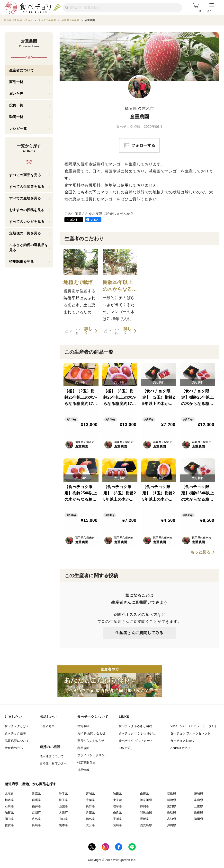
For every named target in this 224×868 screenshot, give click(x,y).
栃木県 (9, 800)
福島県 (172, 794)
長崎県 (36, 825)
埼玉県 (63, 800)
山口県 (63, 819)
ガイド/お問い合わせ (91, 733)
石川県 (9, 806)
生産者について (22, 70)
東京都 (118, 800)
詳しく (88, 331)
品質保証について (17, 741)
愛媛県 (145, 819)
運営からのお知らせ (91, 741)
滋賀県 (9, 813)
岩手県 (63, 794)
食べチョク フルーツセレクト (191, 733)
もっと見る (201, 552)
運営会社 (83, 726)
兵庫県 (90, 813)
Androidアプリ (180, 748)
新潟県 (172, 800)
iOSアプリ (126, 748)
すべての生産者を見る (27, 187)
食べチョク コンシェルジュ (138, 733)
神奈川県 (146, 800)
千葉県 (90, 800)
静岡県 (145, 806)
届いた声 (16, 94)
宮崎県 (118, 825)
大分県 (90, 825)
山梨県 (63, 806)
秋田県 (118, 794)
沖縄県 (172, 825)
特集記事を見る (22, 262)
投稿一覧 (16, 105)
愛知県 (172, 806)
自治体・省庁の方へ (53, 764)
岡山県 (9, 819)
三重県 (199, 806)
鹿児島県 (146, 825)
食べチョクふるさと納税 (135, 726)
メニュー (212, 8)
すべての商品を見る (25, 175)
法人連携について (52, 756)
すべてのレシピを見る (27, 222)
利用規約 (83, 748)
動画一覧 (16, 117)
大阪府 (63, 813)
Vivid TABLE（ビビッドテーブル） (194, 726)
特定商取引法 (86, 763)
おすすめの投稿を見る (27, 210)
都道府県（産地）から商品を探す (31, 784)
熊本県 (63, 825)
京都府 (36, 813)
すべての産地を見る (25, 198)
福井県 (36, 806)
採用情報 (83, 770)
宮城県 (90, 794)
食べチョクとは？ (17, 726)
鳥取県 (172, 813)
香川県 (118, 819)
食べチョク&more (183, 741)
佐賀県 (9, 825)
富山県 (199, 800)
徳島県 (90, 819)
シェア (95, 220)
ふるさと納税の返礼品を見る (29, 247)
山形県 (145, 794)
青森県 (36, 794)
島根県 (199, 813)
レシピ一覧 (18, 129)
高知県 (172, 819)
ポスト (74, 220)
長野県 (90, 806)
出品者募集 (47, 726)
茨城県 (199, 794)
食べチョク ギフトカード (136, 741)
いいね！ (73, 331)
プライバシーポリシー (92, 755)
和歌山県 (146, 813)
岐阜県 (118, 806)
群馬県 (36, 800)
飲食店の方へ (14, 748)
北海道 (9, 794)
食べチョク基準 (15, 733)
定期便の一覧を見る (25, 233)
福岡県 (199, 819)
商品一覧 (16, 82)
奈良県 (118, 813)
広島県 (36, 819)
